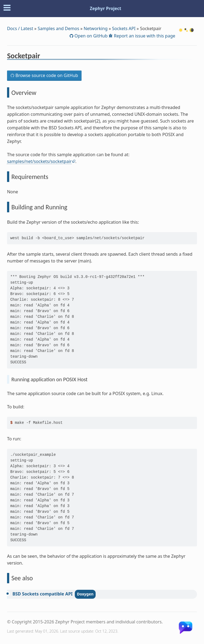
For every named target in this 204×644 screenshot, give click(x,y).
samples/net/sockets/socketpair (39, 161)
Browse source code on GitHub (46, 75)
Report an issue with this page (144, 36)
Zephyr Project (105, 8)
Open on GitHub (90, 36)
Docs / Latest (20, 28)
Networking (96, 28)
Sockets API (124, 28)
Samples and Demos (58, 28)
